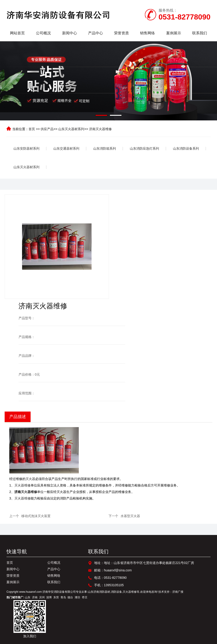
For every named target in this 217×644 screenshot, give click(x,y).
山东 (28, 597)
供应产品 (47, 129)
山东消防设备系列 (186, 148)
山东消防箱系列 (105, 148)
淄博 (49, 597)
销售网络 (147, 33)
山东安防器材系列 (26, 148)
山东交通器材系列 (66, 148)
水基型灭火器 (130, 516)
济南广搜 (178, 592)
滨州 (42, 597)
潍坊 (77, 597)
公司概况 (43, 33)
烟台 (70, 597)
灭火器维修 (22, 485)
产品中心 (96, 33)
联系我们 (200, 33)
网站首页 (17, 33)
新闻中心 (70, 33)
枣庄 (85, 597)
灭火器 (30, 479)
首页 (32, 129)
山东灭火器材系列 (71, 129)
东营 (56, 597)
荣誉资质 (121, 33)
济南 (35, 597)
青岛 (63, 597)
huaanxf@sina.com (118, 570)
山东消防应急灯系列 (144, 148)
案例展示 (174, 33)
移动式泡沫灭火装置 (36, 516)
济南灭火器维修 (100, 129)
